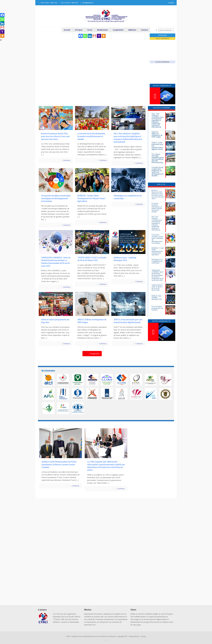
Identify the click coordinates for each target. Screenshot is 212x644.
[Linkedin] (90, 36)
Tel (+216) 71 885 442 (49, 3)
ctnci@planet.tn (88, 3)
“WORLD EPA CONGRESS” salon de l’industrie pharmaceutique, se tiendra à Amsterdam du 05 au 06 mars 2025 (56, 262)
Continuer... (67, 160)
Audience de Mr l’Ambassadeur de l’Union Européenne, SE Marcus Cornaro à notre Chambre (59, 465)
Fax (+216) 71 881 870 (69, 3)
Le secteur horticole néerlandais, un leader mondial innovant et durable (91, 136)
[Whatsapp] (85, 36)
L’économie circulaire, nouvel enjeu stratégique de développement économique (56, 198)
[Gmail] (94, 36)
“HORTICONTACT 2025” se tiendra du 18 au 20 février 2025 (92, 259)
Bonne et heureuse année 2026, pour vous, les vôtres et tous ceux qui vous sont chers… (55, 136)
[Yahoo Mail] (99, 36)
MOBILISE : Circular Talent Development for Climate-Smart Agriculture (91, 198)
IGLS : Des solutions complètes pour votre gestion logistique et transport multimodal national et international (128, 138)
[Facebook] (81, 36)
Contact (171, 3)
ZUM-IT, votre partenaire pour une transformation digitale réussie (128, 321)
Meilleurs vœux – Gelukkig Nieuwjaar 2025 (125, 259)
